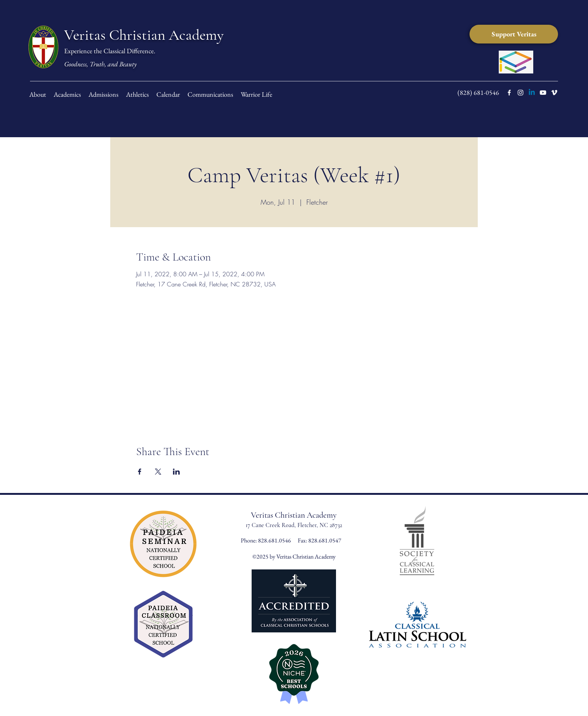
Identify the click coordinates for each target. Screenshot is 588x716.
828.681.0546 (275, 540)
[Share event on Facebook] (140, 472)
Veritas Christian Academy (144, 35)
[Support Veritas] (514, 34)
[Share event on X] (158, 472)
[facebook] (509, 93)
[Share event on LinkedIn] (176, 472)
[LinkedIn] (532, 93)
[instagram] (520, 93)
